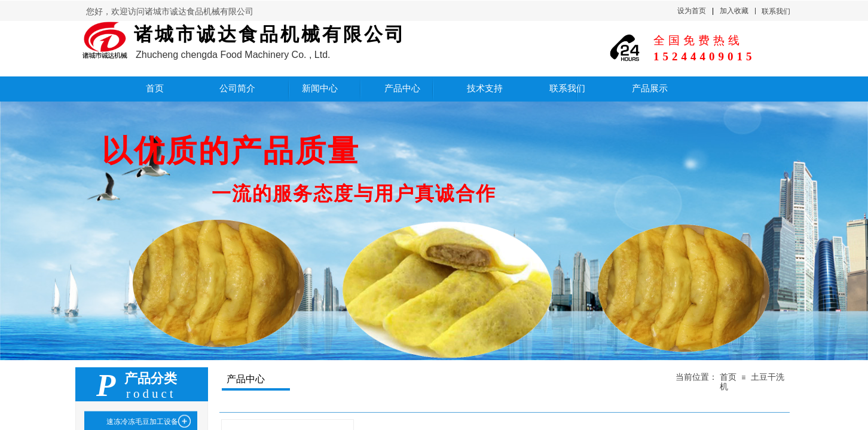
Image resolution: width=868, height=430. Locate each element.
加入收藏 (734, 11)
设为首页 (692, 11)
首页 (728, 377)
